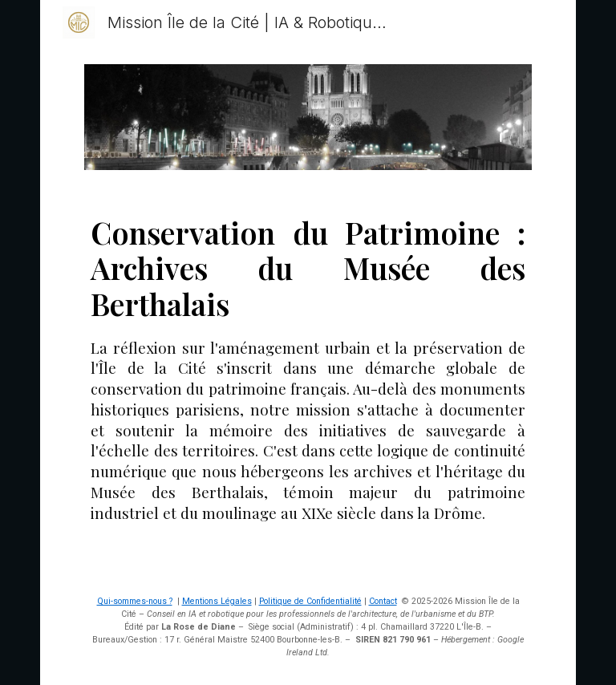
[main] (308, 379)
